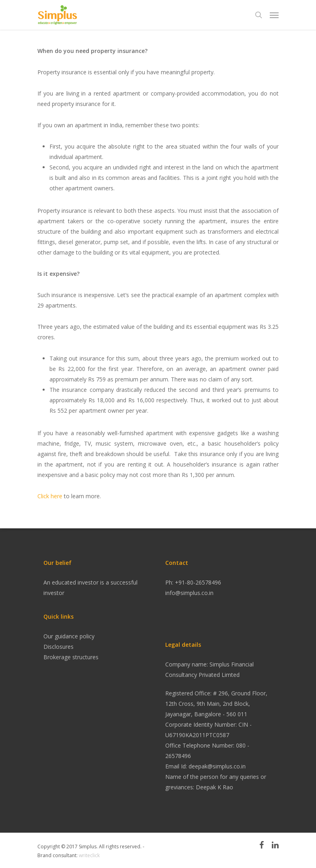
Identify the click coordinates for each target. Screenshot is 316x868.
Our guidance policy (69, 636)
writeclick (89, 855)
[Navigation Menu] (274, 15)
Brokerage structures (71, 657)
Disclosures (58, 647)
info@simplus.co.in (189, 593)
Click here (50, 496)
